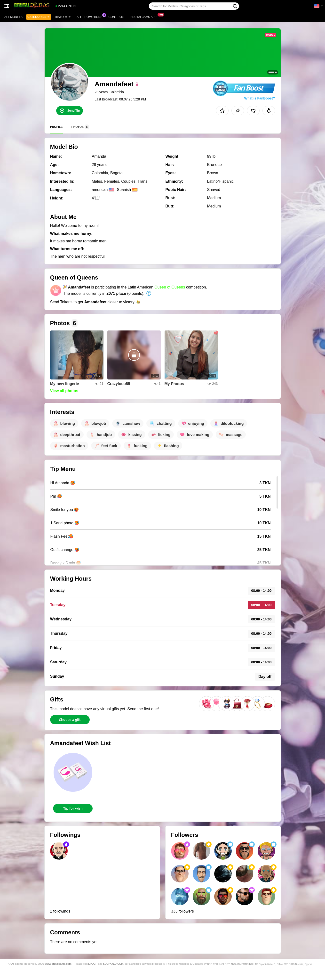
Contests (116, 17)
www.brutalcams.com (58, 964)
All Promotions (91, 16)
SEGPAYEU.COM (113, 964)
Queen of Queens (170, 287)
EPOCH (93, 964)
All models (13, 17)
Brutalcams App (145, 16)
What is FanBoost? (260, 98)
